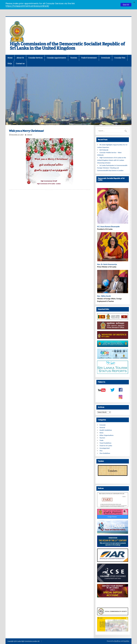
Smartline (126, 637)
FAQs (10, 60)
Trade (101, 437)
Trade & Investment (89, 54)
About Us (20, 54)
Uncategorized (105, 445)
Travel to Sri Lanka (106, 442)
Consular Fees (120, 54)
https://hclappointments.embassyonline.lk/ (27, 6)
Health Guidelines (106, 426)
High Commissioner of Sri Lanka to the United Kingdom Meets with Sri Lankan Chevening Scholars (112, 157)
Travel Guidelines (105, 439)
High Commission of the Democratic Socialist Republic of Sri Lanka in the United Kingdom (67, 42)
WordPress (117, 637)
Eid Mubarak (104, 146)
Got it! (126, 5)
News (101, 429)
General (30, 131)
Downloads (106, 54)
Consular (103, 421)
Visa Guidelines (105, 450)
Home (10, 54)
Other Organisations (107, 432)
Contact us (20, 60)
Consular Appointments (56, 54)
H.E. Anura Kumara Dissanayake (109, 223)
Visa (101, 447)
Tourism (74, 54)
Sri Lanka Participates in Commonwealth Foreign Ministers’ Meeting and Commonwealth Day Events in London (112, 164)
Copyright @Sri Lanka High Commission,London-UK (24, 638)
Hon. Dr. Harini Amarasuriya (107, 261)
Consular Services (35, 54)
